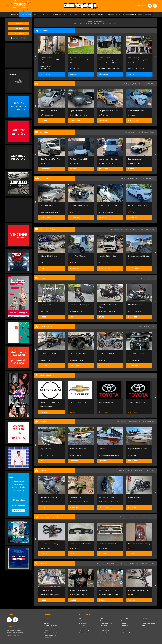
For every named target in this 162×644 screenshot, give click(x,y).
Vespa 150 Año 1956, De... (49, 497)
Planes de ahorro (84, 633)
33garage (74, 163)
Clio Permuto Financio (136, 111)
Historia (46, 630)
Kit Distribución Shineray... (50, 544)
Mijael (73, 263)
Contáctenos (48, 638)
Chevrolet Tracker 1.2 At (78, 402)
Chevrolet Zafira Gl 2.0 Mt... (109, 205)
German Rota (76, 548)
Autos (81, 618)
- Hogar (123, 630)
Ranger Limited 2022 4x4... (138, 205)
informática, (117, 563)
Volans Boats (75, 455)
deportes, (135, 563)
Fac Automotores (135, 159)
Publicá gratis (19, 33)
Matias (131, 115)
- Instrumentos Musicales (149, 623)
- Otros (144, 626)
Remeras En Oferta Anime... (80, 590)
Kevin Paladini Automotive (109, 502)
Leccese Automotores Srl (108, 449)
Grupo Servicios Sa (136, 312)
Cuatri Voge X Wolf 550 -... (50, 354)
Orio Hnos (45, 163)
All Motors (133, 595)
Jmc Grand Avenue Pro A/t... (80, 205)
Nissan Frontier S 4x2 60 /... (50, 402)
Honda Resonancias (107, 312)
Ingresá (19, 23)
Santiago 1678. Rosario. (139, 60)
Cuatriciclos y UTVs (84, 630)
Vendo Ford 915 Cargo (78, 256)
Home (46, 618)
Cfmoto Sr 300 (46, 305)
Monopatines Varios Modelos (139, 590)
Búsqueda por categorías (51, 633)
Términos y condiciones (51, 626)
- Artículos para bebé (126, 633)
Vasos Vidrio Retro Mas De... (109, 590)
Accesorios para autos (106, 621)
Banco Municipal (106, 163)
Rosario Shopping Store (50, 595)
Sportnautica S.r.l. (77, 360)
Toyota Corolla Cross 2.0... (79, 111)
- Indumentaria (146, 621)
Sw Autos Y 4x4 (135, 212)
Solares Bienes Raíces (137, 69)
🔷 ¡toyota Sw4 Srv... (48, 205)
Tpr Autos (103, 115)
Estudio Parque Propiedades (47, 68)
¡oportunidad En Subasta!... (108, 159)
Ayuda (46, 628)
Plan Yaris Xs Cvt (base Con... (109, 402)
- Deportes (144, 618)
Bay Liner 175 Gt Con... (48, 449)
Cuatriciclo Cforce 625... (136, 354)
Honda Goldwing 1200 (136, 497)
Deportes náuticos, (135, 422)
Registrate (19, 28)
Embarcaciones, (122, 422)
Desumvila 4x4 (76, 312)
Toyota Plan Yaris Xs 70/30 (138, 402)
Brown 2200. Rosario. (50, 60)
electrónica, (108, 563)
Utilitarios (82, 621)
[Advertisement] (19, 55)
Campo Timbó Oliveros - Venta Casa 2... (109, 60)
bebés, (129, 563)
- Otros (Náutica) (125, 618)
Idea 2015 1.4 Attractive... (49, 111)
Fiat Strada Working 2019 (79, 159)
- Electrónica (124, 626)
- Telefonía (124, 623)
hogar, (124, 563)
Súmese (46, 623)
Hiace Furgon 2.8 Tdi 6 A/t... (50, 159)
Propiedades (103, 626)
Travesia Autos (47, 115)
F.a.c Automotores (136, 163)
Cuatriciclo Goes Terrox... (78, 354)
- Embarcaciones (105, 630)
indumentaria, (144, 563)
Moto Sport (46, 360)
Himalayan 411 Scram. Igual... (80, 305)
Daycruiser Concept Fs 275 (138, 449)
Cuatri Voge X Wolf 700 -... (108, 354)
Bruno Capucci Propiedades (110, 69)
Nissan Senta (46, 407)
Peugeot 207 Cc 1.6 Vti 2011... (109, 111)
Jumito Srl (74, 69)
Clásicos (102, 618)
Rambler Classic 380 (106, 497)
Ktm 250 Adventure (135, 305)
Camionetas (82, 623)
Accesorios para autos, (128, 517)
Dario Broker (134, 455)
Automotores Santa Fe (79, 502)
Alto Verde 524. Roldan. (80, 60)
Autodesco (45, 502)
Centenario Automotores (50, 212)
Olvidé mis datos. (19, 38)
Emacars (132, 502)
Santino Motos (47, 312)
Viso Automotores (106, 212)
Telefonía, (100, 563)
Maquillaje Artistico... (48, 590)
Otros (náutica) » (148, 422)
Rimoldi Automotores (78, 115)
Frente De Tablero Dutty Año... (81, 544)
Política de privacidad (50, 635)
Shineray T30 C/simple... (49, 256)
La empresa (47, 621)
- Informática (124, 628)
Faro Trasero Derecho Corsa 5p (139, 544)
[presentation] (35, 56)
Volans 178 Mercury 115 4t (79, 449)
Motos (81, 628)
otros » (151, 563)
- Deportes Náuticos (105, 633)
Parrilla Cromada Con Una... (109, 544)
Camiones (82, 626)
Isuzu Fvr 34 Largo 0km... (108, 256)
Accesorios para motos (145, 517)
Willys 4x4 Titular (76, 497)
